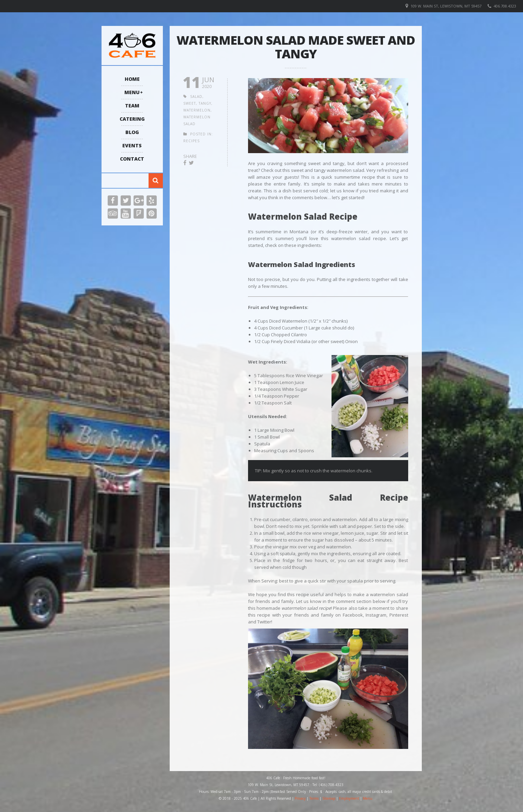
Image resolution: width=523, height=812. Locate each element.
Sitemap (329, 798)
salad (196, 97)
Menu (132, 92)
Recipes (191, 141)
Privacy (300, 798)
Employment (349, 798)
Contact (132, 159)
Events (132, 145)
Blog (132, 132)
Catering (132, 119)
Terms (314, 798)
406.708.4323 (505, 6)
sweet (190, 103)
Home (132, 79)
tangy (205, 103)
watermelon (197, 110)
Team (132, 106)
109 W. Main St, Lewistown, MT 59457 (446, 6)
